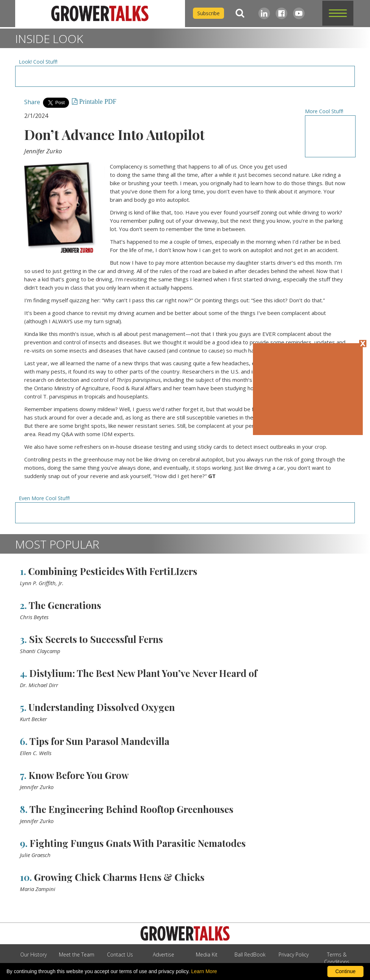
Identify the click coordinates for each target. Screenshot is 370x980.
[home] (100, 14)
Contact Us (120, 955)
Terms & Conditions (337, 958)
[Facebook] (281, 13)
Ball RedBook (250, 955)
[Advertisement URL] (185, 76)
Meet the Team (77, 955)
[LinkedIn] (264, 13)
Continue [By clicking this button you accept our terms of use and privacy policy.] (345, 971)
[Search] (240, 13)
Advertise (164, 955)
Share (32, 102)
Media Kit (207, 955)
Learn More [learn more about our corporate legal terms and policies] (204, 971)
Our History (33, 955)
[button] (338, 13)
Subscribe (208, 13)
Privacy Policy (294, 955)
